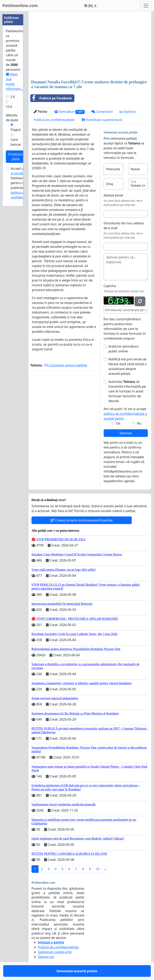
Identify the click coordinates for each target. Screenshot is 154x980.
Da (118, 423)
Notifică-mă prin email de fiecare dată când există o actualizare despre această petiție (128, 366)
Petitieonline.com (20, 6)
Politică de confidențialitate (54, 120)
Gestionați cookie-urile (55, 952)
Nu (139, 423)
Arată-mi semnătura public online (124, 349)
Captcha (110, 286)
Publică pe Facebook (51, 98)
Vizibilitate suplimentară (102, 120)
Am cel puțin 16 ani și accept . (125, 414)
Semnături (69, 112)
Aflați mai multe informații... (15, 82)
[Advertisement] (90, 46)
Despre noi (46, 957)
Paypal (16, 130)
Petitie (41, 112)
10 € (9, 107)
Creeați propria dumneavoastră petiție (82, 520)
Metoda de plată (12, 118)
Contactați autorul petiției (66, 365)
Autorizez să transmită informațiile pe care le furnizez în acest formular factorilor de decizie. (127, 391)
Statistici (128, 112)
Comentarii (102, 112)
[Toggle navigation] (146, 6)
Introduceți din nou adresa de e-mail (124, 226)
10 (97, 869)
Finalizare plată (16, 157)
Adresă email (113, 195)
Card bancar (16, 142)
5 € (13, 97)
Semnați (126, 433)
